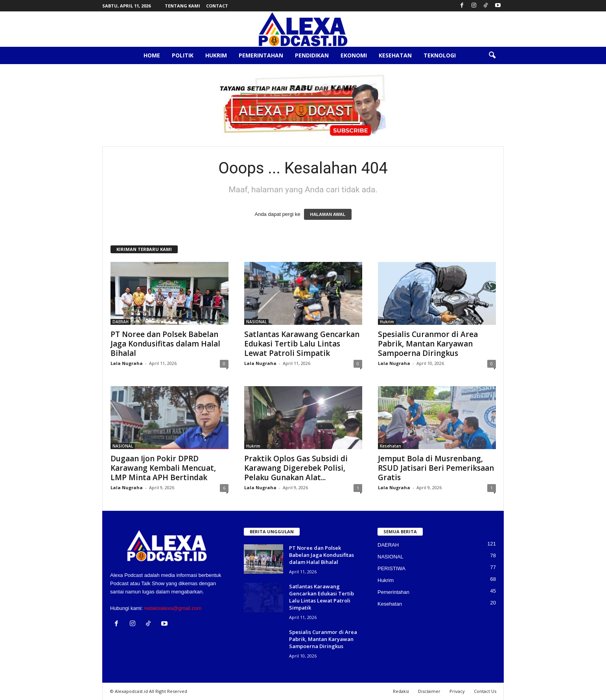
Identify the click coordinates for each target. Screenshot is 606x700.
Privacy (457, 691)
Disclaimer (429, 691)
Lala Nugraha (127, 363)
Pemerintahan (261, 55)
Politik (183, 55)
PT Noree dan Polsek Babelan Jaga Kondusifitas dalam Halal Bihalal (165, 344)
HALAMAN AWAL (328, 214)
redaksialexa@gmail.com (173, 608)
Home (152, 55)
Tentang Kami (182, 6)
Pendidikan (312, 55)
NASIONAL (256, 322)
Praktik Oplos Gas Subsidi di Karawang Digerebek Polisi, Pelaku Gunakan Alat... (296, 468)
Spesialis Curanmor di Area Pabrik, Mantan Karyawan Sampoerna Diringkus (428, 344)
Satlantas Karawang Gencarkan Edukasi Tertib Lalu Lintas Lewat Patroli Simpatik (302, 344)
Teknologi (440, 55)
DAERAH (121, 322)
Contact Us (485, 691)
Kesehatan (395, 55)
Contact (217, 6)
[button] (492, 55)
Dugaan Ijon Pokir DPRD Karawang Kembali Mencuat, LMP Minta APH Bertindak (163, 468)
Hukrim (216, 55)
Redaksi (401, 691)
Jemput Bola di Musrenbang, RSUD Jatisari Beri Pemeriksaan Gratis (436, 468)
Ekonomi (354, 55)
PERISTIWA (391, 568)
